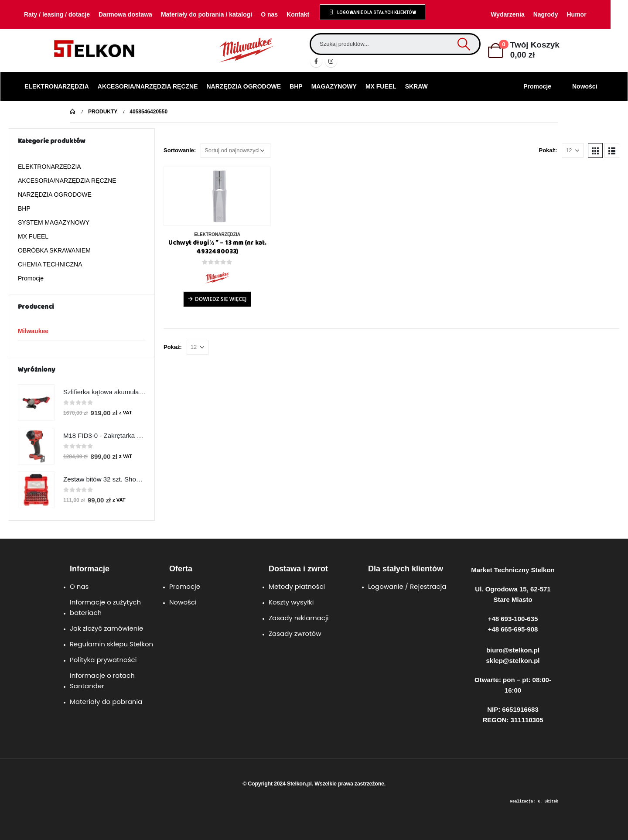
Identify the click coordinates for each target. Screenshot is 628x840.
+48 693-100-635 (513, 619)
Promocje (537, 86)
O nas (269, 14)
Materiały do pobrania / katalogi (206, 14)
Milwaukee (33, 331)
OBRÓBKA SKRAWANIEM (54, 250)
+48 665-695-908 (513, 629)
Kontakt (298, 14)
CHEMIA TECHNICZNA (50, 264)
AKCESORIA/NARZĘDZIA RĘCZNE (148, 86)
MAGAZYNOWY (334, 86)
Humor (577, 14)
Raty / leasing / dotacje (57, 14)
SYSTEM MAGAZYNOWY (54, 222)
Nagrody (546, 14)
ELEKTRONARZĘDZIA (57, 86)
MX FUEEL (381, 86)
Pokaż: (548, 150)
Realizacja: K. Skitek (534, 802)
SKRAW (416, 86)
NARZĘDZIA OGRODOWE (244, 86)
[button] (372, 12)
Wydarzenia (508, 14)
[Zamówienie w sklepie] (235, 150)
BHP (296, 86)
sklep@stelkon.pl (513, 661)
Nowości (585, 86)
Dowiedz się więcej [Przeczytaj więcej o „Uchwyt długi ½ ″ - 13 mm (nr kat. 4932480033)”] (221, 299)
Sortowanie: (180, 150)
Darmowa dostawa (125, 14)
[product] (217, 196)
